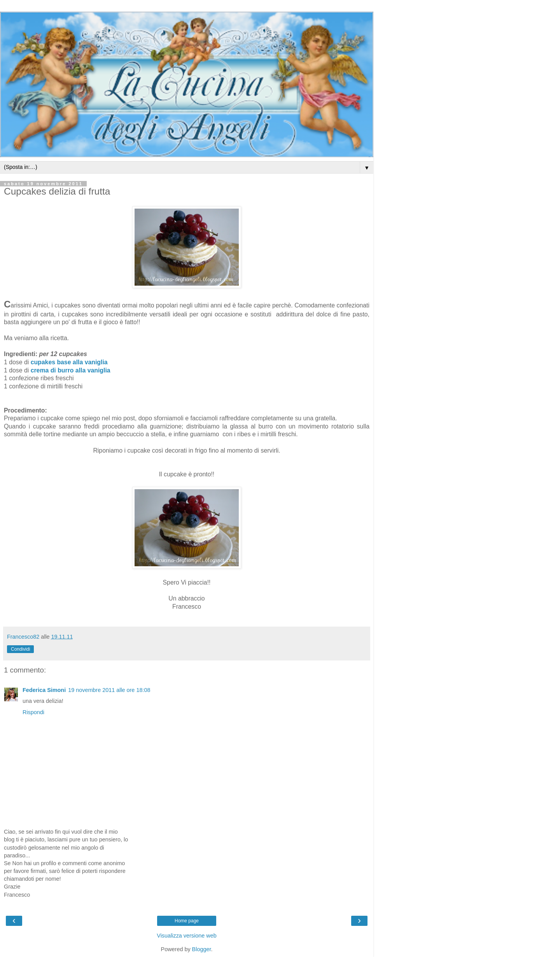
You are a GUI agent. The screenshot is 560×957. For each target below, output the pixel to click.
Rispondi (33, 712)
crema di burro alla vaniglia (71, 370)
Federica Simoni (44, 690)
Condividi (20, 649)
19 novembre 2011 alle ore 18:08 (109, 690)
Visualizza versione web (186, 936)
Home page (187, 921)
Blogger (202, 949)
